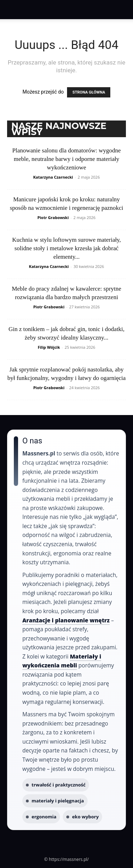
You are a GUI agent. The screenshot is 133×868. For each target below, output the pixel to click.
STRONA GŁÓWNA (89, 92)
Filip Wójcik (49, 347)
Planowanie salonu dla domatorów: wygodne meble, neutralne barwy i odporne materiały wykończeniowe (67, 159)
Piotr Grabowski (53, 217)
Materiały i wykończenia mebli (62, 661)
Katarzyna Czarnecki (53, 177)
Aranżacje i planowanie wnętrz (66, 620)
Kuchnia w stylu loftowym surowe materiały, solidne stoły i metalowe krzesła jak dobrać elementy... (66, 248)
